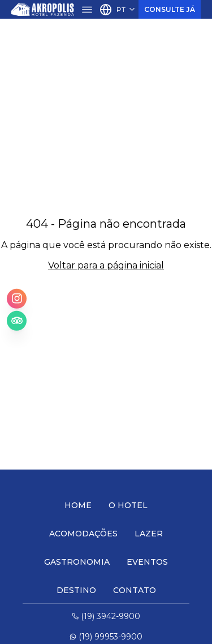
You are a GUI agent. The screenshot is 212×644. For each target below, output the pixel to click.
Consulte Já (170, 9)
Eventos (147, 562)
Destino (76, 590)
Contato (135, 590)
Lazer (149, 534)
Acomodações (83, 534)
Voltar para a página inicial (106, 265)
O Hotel (128, 505)
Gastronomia (77, 562)
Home (78, 505)
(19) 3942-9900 (106, 616)
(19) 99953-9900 (106, 637)
